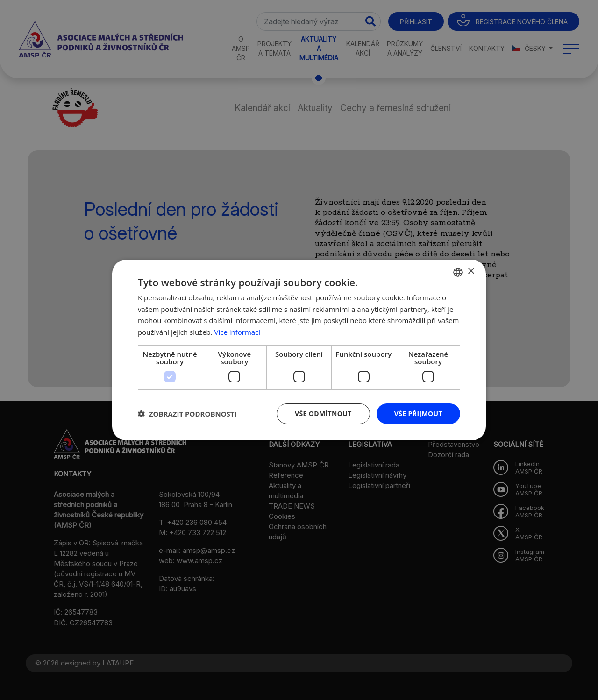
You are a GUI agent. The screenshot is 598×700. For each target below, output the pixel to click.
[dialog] (299, 350)
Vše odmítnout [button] (323, 414)
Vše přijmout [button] (418, 414)
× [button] (471, 272)
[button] (187, 414)
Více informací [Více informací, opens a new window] (238, 332)
